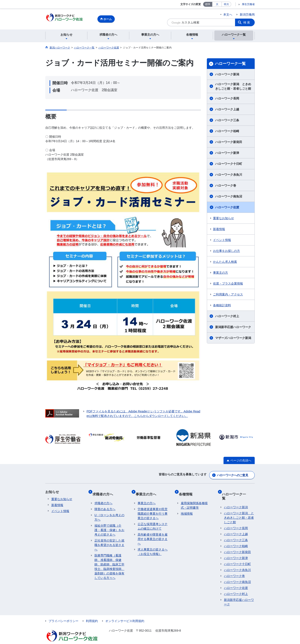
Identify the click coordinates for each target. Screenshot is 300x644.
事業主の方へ (148, 491)
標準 (208, 4)
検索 (247, 22)
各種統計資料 (222, 306)
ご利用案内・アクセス (228, 295)
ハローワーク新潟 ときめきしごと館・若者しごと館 (233, 87)
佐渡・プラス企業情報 (228, 284)
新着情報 (219, 230)
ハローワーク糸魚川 (229, 175)
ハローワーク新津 (227, 153)
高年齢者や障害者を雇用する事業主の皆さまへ (153, 534)
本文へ (228, 15)
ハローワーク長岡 (227, 99)
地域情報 (187, 509)
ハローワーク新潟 (227, 75)
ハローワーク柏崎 (227, 132)
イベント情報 (222, 241)
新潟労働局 (247, 15)
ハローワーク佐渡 (227, 208)
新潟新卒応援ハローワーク (233, 328)
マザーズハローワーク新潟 (233, 339)
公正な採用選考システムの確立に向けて (153, 521)
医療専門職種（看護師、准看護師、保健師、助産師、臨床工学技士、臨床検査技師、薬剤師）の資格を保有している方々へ (109, 562)
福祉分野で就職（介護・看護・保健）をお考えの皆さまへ (109, 525)
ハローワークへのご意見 (232, 474)
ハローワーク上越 (227, 110)
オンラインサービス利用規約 (125, 612)
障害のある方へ (105, 504)
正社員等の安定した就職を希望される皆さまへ (109, 540)
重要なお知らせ (224, 219)
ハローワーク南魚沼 (229, 197)
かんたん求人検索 (225, 262)
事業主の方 (221, 273)
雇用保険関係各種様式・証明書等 (194, 500)
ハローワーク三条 (227, 121)
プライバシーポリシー (63, 612)
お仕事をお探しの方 (226, 251)
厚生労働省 (248, 4)
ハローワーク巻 (226, 186)
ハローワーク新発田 (229, 143)
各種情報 (188, 491)
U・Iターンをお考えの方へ (109, 512)
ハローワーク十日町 (229, 164)
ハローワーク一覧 (230, 64)
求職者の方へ (105, 491)
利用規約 (92, 612)
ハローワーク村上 (227, 317)
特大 (226, 4)
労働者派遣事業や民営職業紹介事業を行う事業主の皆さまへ (153, 509)
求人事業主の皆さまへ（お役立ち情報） (153, 547)
